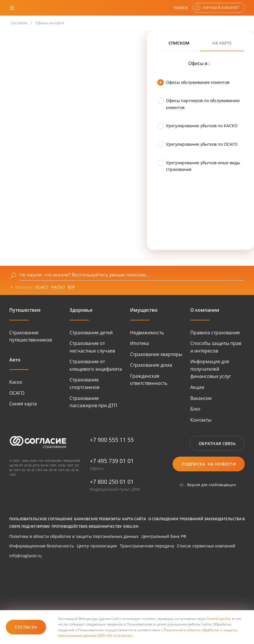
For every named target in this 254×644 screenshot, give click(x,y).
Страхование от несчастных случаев (92, 347)
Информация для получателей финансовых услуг (211, 369)
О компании (205, 310)
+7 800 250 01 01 (112, 482)
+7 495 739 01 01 (112, 461)
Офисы (97, 468)
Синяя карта (23, 404)
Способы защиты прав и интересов (216, 347)
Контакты (201, 420)
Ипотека (139, 343)
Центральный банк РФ (164, 536)
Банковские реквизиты (97, 519)
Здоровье (81, 310)
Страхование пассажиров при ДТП (93, 402)
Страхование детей (91, 333)
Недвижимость (147, 333)
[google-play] (28, 582)
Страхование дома (151, 365)
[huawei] (76, 582)
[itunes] (28, 601)
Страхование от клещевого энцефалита (96, 365)
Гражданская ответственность (149, 380)
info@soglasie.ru (25, 556)
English (131, 526)
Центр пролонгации (97, 546)
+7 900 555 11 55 (112, 440)
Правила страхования (215, 333)
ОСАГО (42, 287)
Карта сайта (134, 519)
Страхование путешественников (31, 336)
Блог (195, 409)
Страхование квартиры (156, 354)
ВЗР (71, 287)
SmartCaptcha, (220, 619)
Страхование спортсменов (84, 383)
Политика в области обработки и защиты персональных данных (74, 536)
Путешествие (25, 310)
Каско (16, 382)
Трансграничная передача (147, 546)
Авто (15, 360)
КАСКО (58, 287)
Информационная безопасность (42, 546)
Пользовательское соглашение (41, 519)
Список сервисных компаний (206, 546)
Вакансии (201, 398)
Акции (197, 387)
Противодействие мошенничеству (87, 526)
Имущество (144, 310)
